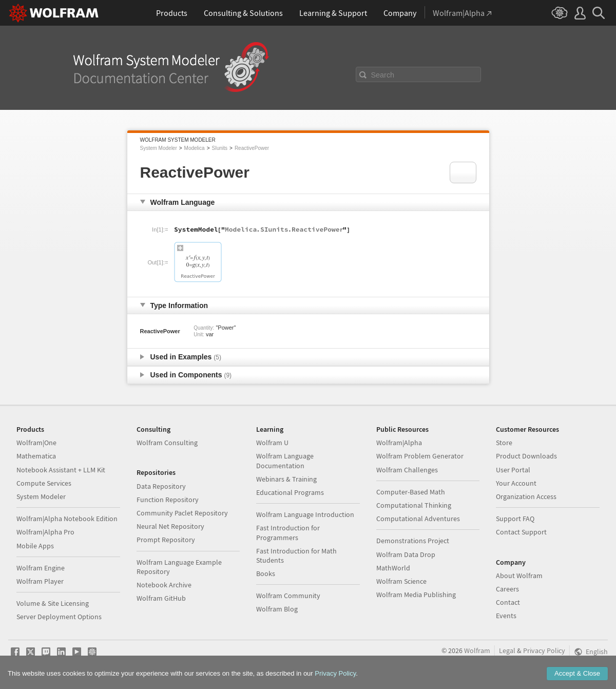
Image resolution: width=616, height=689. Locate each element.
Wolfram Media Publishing (416, 595)
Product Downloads (526, 456)
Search (383, 75)
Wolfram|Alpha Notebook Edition (67, 519)
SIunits (219, 148)
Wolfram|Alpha (399, 443)
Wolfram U (272, 443)
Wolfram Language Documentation (285, 461)
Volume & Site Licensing (53, 603)
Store (504, 443)
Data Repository (161, 486)
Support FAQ (515, 519)
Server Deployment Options (59, 617)
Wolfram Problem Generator (420, 456)
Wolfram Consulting (167, 443)
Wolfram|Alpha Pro (45, 532)
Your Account (516, 483)
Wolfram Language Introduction (305, 514)
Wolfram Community (288, 596)
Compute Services (44, 483)
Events (506, 616)
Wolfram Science (401, 581)
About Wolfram (519, 576)
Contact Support (521, 532)
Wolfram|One (36, 443)
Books (266, 573)
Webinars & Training (286, 479)
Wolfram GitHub (161, 598)
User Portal (513, 470)
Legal (507, 650)
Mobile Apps (35, 546)
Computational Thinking (414, 505)
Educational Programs (290, 492)
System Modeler (159, 148)
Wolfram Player (40, 581)
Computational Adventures (418, 519)
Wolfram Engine (41, 568)
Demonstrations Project (413, 541)
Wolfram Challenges (407, 470)
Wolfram (477, 650)
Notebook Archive (164, 585)
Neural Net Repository (170, 526)
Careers (507, 589)
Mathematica (36, 456)
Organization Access (526, 496)
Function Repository (168, 500)
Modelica (195, 148)
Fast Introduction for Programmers (288, 532)
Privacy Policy (544, 650)
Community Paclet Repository (182, 513)
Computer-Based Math (411, 492)
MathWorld (393, 568)
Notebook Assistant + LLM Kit (61, 470)
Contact (508, 602)
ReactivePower (252, 148)
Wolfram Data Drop (406, 554)
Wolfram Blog (277, 609)
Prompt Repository (166, 540)
